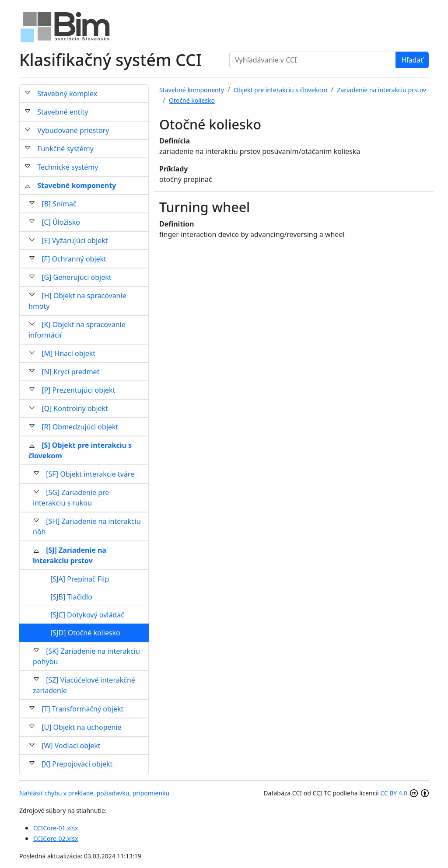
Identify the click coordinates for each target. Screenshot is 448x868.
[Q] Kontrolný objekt (75, 408)
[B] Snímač (59, 204)
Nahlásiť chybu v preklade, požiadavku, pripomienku (94, 793)
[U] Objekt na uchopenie (81, 727)
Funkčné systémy (65, 149)
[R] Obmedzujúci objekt (80, 427)
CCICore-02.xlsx (56, 838)
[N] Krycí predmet (70, 372)
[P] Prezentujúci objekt (78, 390)
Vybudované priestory (73, 130)
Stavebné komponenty (77, 185)
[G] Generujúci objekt (76, 277)
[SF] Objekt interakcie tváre (90, 474)
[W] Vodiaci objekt (71, 746)
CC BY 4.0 (404, 793)
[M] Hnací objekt (68, 353)
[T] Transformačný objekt (82, 709)
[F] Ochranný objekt (74, 259)
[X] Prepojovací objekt (77, 764)
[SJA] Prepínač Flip (80, 579)
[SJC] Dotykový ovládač (87, 615)
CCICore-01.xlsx (56, 828)
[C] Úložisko (61, 222)
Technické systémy (68, 167)
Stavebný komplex (67, 94)
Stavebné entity (63, 112)
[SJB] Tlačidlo (71, 597)
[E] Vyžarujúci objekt (75, 241)
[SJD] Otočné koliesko (85, 633)
